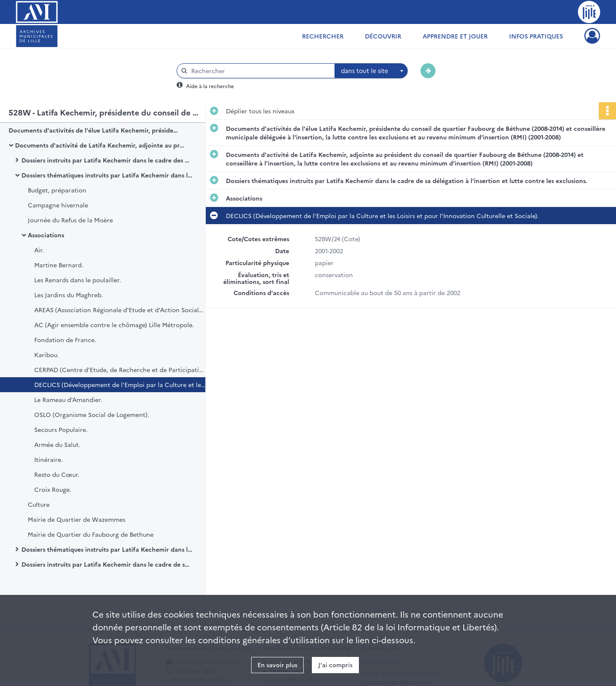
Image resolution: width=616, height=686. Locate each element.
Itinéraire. (49, 459)
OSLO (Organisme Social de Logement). (92, 414)
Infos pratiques (536, 36)
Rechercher (323, 36)
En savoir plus (277, 665)
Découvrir (383, 36)
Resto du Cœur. (57, 474)
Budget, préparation (57, 190)
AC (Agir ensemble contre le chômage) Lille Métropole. (114, 325)
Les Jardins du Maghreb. (69, 295)
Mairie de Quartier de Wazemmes (77, 519)
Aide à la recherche (210, 86)
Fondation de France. (65, 340)
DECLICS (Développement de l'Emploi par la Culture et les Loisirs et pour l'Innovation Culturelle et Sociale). (120, 384)
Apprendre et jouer (455, 36)
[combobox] (371, 71)
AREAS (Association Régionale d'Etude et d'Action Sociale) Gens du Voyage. (120, 310)
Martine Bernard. (59, 265)
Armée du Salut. (57, 444)
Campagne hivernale (58, 205)
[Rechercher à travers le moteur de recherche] (260, 71)
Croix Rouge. (53, 489)
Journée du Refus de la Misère (70, 220)
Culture (39, 504)
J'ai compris (335, 665)
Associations (46, 235)
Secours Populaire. (61, 429)
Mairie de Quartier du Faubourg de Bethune (91, 534)
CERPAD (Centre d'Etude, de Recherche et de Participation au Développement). (120, 370)
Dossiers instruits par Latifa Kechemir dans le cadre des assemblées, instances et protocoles (107, 160)
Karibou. (46, 355)
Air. (39, 250)
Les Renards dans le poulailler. (78, 280)
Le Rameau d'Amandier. (68, 399)
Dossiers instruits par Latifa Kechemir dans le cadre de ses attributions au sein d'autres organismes (107, 564)
